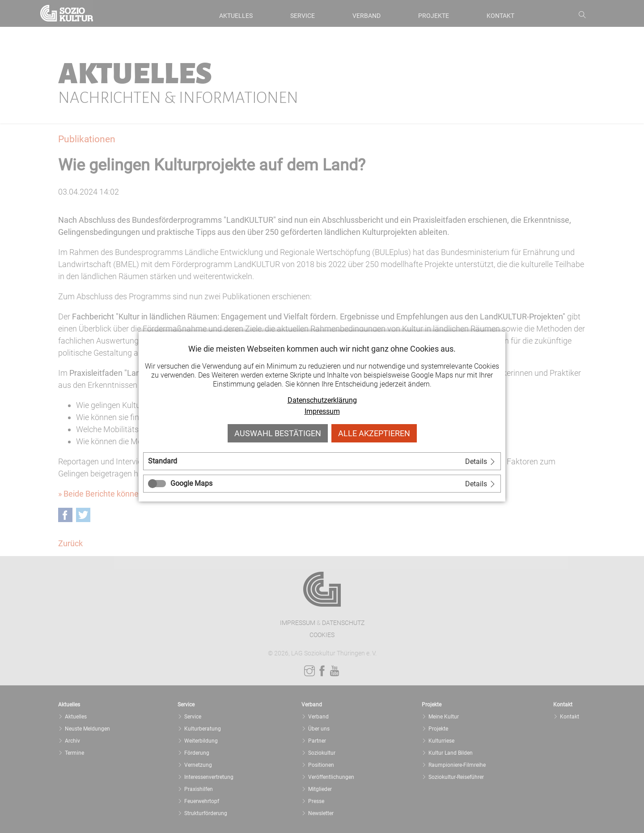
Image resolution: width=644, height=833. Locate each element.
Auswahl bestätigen (278, 433)
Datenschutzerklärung (322, 400)
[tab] (322, 461)
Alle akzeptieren (374, 433)
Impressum (322, 411)
